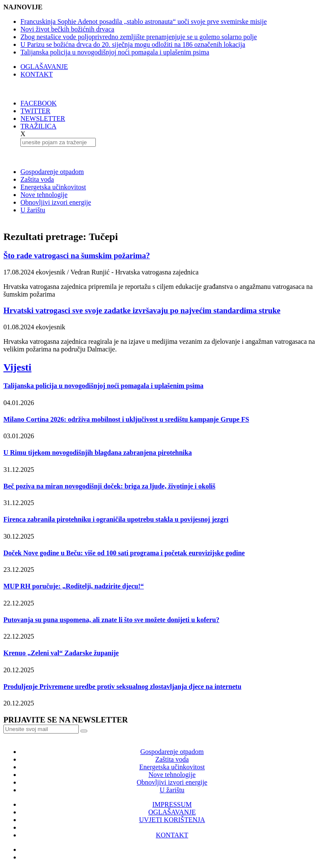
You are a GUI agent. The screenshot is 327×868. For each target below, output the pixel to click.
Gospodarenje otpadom (52, 172)
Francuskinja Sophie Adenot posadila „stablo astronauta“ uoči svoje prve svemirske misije (144, 21)
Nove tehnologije (44, 195)
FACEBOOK (39, 103)
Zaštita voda (37, 179)
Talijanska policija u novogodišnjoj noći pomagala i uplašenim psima (115, 52)
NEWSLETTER (43, 118)
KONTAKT (37, 74)
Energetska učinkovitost (53, 187)
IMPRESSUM (172, 804)
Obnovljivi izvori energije (56, 202)
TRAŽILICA (38, 126)
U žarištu (33, 210)
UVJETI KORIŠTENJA (172, 820)
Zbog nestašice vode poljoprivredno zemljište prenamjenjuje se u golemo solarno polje (139, 37)
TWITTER (35, 111)
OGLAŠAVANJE (44, 67)
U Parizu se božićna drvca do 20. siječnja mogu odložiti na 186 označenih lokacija (133, 44)
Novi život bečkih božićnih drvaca (67, 29)
